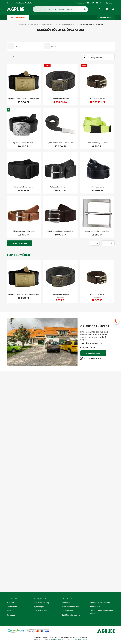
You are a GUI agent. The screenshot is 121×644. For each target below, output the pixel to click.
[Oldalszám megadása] (94, 465)
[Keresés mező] (60, 9)
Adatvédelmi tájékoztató (99, 603)
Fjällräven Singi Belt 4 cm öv (60, 408)
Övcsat (53, 268)
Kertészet (11, 615)
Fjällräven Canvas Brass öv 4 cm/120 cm (24, 320)
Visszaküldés (67, 611)
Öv (16, 268)
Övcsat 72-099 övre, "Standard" (97, 452)
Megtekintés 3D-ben (91, 580)
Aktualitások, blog (41, 603)
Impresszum (94, 607)
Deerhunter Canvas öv (60, 320)
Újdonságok (39, 607)
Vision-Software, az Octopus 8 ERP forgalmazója (69, 639)
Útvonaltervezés (93, 574)
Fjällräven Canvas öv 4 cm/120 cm (60, 364)
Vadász (14, 44)
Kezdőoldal (22, 25)
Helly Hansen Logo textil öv (97, 364)
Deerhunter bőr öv (97, 320)
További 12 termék (19, 465)
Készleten (15, 157)
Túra (13, 252)
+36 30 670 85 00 (93, 3)
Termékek (18, 18)
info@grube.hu (108, 3)
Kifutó (14, 162)
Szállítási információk (70, 615)
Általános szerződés (70, 607)
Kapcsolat (66, 603)
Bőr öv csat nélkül (97, 408)
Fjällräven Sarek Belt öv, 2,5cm (24, 452)
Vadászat (10, 603)
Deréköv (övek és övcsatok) (92, 25)
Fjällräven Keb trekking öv (24, 408)
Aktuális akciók (40, 611)
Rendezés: (88, 277)
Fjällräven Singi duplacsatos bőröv (60, 452)
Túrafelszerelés (13, 607)
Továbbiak (106, 18)
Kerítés (9, 611)
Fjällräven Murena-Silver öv (24, 364)
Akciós (47, 287)
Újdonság (15, 209)
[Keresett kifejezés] (20, 150)
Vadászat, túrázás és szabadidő (43, 25)
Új (9, 331)
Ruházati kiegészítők (67, 25)
